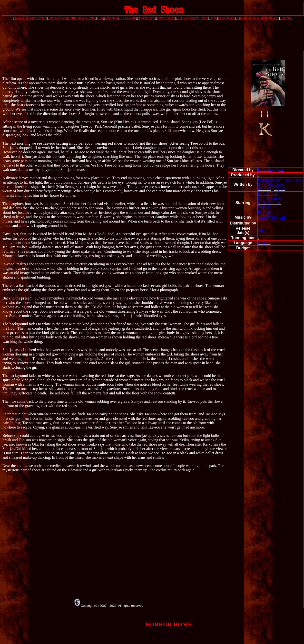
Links (213, 18)
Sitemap (286, 18)
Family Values (58, 18)
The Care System (35, 18)
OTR (100, 18)
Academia (111, 18)
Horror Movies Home (82, 18)
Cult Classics (185, 18)
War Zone (202, 18)
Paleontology (226, 18)
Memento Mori (270, 18)
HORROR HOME (169, 624)
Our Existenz (128, 18)
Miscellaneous (249, 18)
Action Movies (166, 18)
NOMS (18, 18)
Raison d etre (146, 18)
